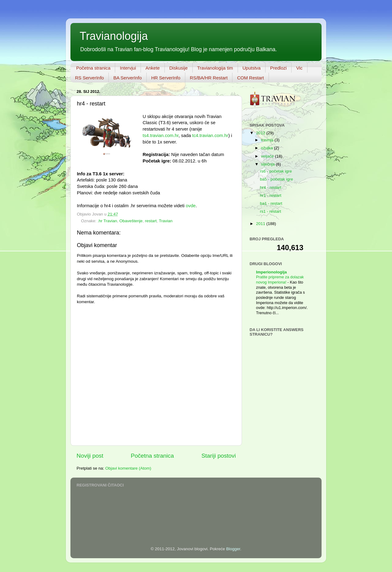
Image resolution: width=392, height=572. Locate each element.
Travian (166, 221)
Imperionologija (271, 272)
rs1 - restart (271, 211)
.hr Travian (107, 221)
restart (151, 221)
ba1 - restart (271, 203)
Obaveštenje (131, 221)
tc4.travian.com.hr (210, 135)
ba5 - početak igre (277, 179)
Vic (299, 68)
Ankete (153, 68)
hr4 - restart (271, 187)
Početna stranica (93, 68)
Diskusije (179, 68)
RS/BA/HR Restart (209, 78)
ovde (191, 206)
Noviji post (90, 456)
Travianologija (114, 36)
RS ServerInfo (89, 78)
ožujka (268, 148)
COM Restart (251, 78)
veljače (268, 156)
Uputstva (252, 68)
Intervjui (128, 68)
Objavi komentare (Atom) (128, 468)
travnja (268, 140)
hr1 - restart (271, 195)
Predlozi (278, 68)
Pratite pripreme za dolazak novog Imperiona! (280, 280)
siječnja (268, 164)
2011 (261, 224)
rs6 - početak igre (276, 171)
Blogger (233, 549)
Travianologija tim (215, 68)
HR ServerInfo (166, 78)
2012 (261, 133)
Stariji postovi (219, 456)
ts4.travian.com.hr (161, 135)
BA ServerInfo (128, 78)
